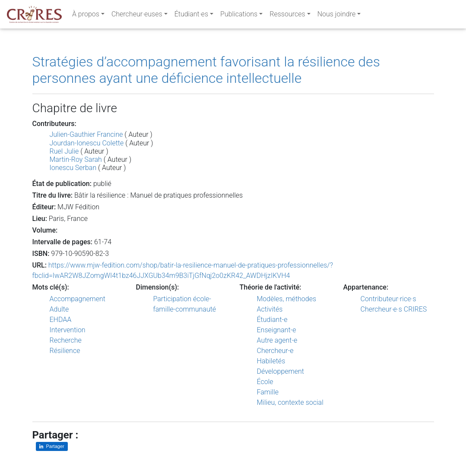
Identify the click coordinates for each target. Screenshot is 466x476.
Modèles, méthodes (287, 299)
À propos (86, 16)
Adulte (59, 309)
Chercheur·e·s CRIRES (394, 309)
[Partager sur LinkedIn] (52, 446)
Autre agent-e (277, 340)
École (265, 382)
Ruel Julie (64, 151)
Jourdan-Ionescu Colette (87, 143)
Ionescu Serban (73, 168)
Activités (270, 309)
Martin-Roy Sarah (76, 159)
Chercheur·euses (137, 16)
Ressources (287, 16)
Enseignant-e (277, 330)
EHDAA (61, 320)
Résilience (65, 351)
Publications (239, 16)
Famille (268, 392)
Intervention (68, 330)
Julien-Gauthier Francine (86, 134)
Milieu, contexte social (290, 402)
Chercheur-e (275, 351)
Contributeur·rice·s (388, 299)
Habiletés (271, 361)
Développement (281, 371)
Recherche (66, 340)
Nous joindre (337, 16)
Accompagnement (78, 299)
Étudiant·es (191, 16)
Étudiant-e (272, 320)
